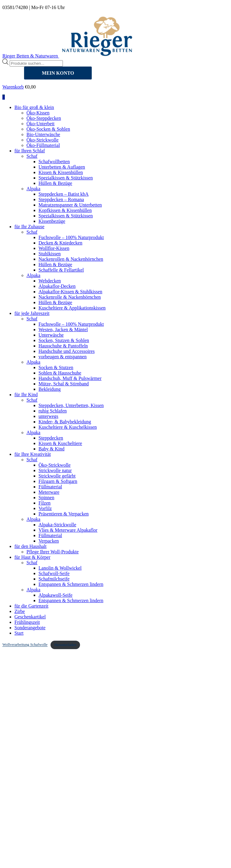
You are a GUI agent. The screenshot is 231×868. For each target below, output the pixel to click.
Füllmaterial (50, 487)
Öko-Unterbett (40, 124)
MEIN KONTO (58, 73)
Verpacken (49, 541)
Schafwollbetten (54, 162)
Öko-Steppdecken (44, 118)
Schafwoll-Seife (54, 573)
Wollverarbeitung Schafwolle (25, 645)
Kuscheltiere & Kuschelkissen (68, 427)
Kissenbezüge (52, 221)
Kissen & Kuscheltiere (60, 443)
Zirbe (20, 611)
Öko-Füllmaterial (43, 145)
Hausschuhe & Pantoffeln (63, 346)
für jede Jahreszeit (32, 313)
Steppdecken (51, 438)
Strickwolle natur (55, 470)
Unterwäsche (51, 335)
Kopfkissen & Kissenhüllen (65, 210)
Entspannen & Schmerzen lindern (71, 584)
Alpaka (33, 189)
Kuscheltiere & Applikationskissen (72, 308)
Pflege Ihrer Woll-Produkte (52, 552)
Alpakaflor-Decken (57, 286)
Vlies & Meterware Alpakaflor (68, 530)
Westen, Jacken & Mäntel (63, 330)
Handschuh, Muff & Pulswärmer (70, 378)
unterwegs (48, 416)
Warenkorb (13, 87)
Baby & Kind (51, 449)
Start (19, 633)
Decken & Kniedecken (60, 243)
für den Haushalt (31, 546)
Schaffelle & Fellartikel (61, 270)
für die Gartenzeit (31, 606)
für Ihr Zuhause (29, 227)
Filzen (45, 503)
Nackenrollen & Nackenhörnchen (71, 259)
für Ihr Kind (26, 395)
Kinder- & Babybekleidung (65, 422)
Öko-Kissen (38, 113)
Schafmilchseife (54, 579)
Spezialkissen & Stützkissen (66, 178)
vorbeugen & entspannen (63, 357)
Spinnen (46, 498)
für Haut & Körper (32, 557)
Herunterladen (65, 645)
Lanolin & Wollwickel (60, 568)
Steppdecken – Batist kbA (64, 194)
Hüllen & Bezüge (55, 183)
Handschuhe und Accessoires (67, 351)
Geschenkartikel (30, 617)
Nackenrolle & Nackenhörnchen (70, 297)
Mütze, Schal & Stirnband (64, 384)
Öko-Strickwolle (43, 140)
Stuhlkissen (50, 254)
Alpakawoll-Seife (55, 595)
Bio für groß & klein (34, 107)
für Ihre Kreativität (33, 454)
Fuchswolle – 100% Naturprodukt (71, 237)
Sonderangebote (30, 628)
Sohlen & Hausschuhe (60, 373)
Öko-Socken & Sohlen (48, 129)
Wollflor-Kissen (54, 248)
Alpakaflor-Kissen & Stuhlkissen (70, 292)
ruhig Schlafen (53, 411)
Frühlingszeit (27, 622)
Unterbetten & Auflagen (62, 167)
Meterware (49, 492)
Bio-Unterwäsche (43, 134)
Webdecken (50, 281)
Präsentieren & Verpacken (64, 514)
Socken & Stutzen (56, 367)
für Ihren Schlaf (30, 151)
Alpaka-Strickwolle (57, 525)
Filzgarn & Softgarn (58, 481)
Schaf (32, 156)
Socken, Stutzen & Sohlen (64, 340)
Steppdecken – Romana (61, 199)
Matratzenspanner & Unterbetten (70, 205)
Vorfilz (45, 508)
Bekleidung (50, 389)
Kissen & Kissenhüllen (61, 172)
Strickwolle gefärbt (57, 476)
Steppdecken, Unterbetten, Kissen (71, 405)
